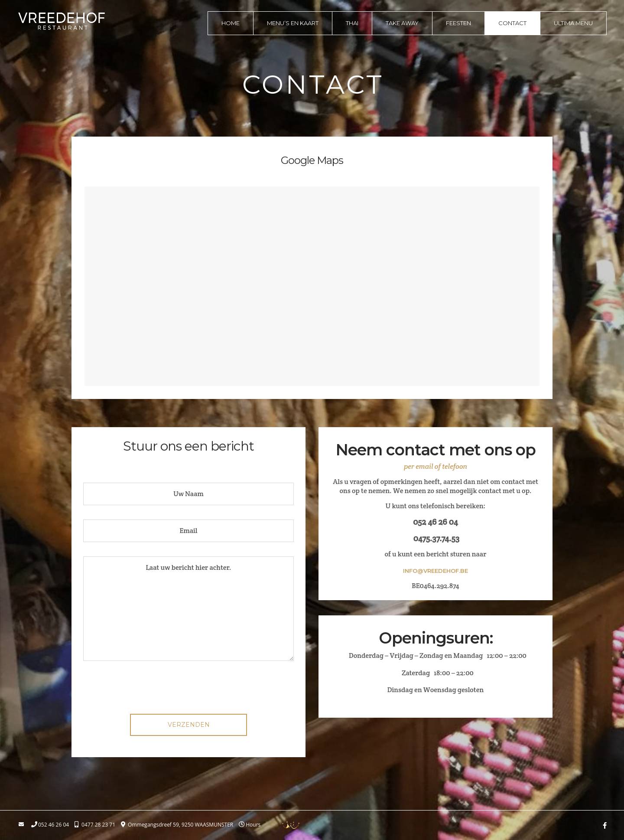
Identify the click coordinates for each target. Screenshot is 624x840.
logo (62, 21)
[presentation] (188, 690)
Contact (512, 23)
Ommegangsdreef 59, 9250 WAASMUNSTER (180, 825)
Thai (352, 23)
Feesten (458, 23)
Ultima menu (573, 23)
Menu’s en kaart (293, 23)
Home (231, 23)
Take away (402, 23)
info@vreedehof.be (435, 571)
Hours (253, 825)
